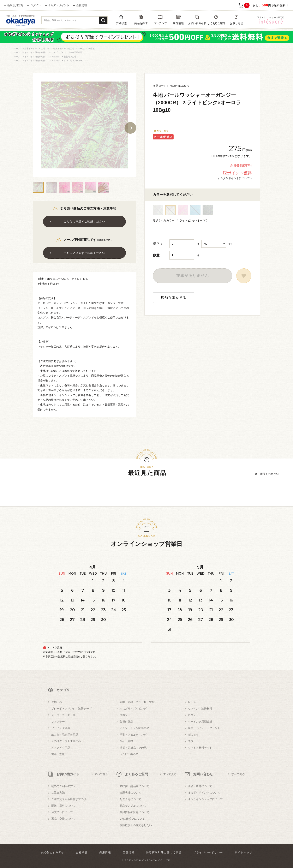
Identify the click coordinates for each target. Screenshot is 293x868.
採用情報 (105, 852)
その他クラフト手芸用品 (66, 741)
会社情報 (82, 5)
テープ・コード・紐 (63, 715)
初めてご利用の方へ (63, 786)
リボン (124, 715)
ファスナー (58, 722)
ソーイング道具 (61, 728)
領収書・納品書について (134, 786)
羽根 (191, 741)
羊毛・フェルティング (133, 735)
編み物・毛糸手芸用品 (65, 735)
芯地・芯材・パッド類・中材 (137, 702)
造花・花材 (126, 741)
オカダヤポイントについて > (235, 178)
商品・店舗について (200, 786)
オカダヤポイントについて (204, 793)
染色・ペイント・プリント (204, 728)
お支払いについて (62, 812)
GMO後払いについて (132, 819)
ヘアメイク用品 (61, 748)
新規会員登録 (15, 5)
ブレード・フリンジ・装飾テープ (71, 709)
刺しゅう (193, 735)
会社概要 (82, 852)
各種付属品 (126, 722)
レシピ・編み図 (129, 754)
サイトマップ (244, 852)
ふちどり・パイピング (133, 709)
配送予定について (130, 799)
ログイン (36, 5)
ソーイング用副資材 (200, 722)
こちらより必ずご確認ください (84, 222)
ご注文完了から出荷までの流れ (70, 799)
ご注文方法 (58, 793)
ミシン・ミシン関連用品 (134, 728)
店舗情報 (73, 657)
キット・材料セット (200, 748)
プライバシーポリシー (208, 852)
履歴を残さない (270, 474)
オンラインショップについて (205, 799)
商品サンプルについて (133, 806)
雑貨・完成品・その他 (133, 748)
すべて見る (101, 774)
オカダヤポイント (59, 5)
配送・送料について (63, 806)
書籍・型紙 (58, 754)
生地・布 (57, 702)
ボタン (192, 715)
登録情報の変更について (134, 812)
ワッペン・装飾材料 (200, 709)
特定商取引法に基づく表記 (164, 852)
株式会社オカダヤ (52, 852)
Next (130, 128)
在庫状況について (130, 793)
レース (192, 702)
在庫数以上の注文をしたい (136, 825)
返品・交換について (63, 819)
